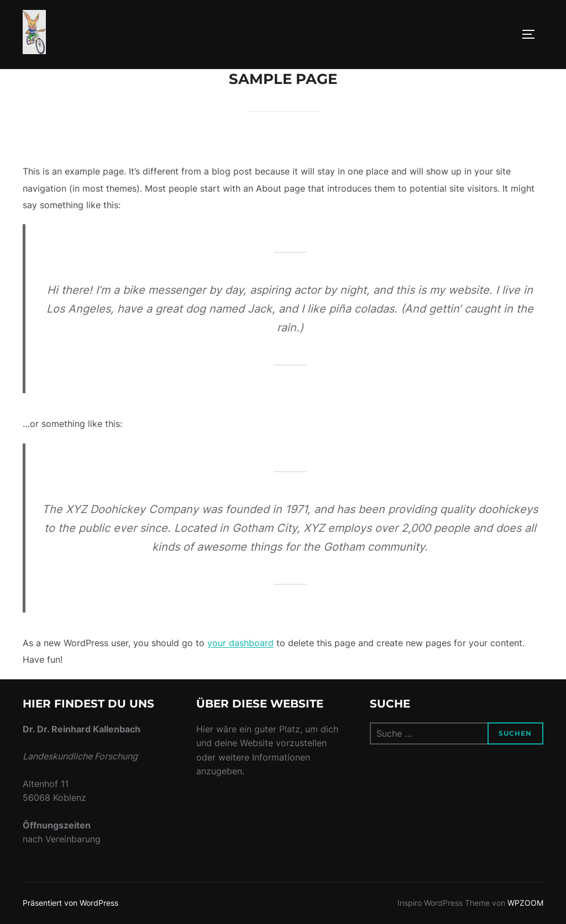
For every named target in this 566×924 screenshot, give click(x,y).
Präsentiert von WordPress (70, 903)
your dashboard (240, 643)
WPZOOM (525, 903)
